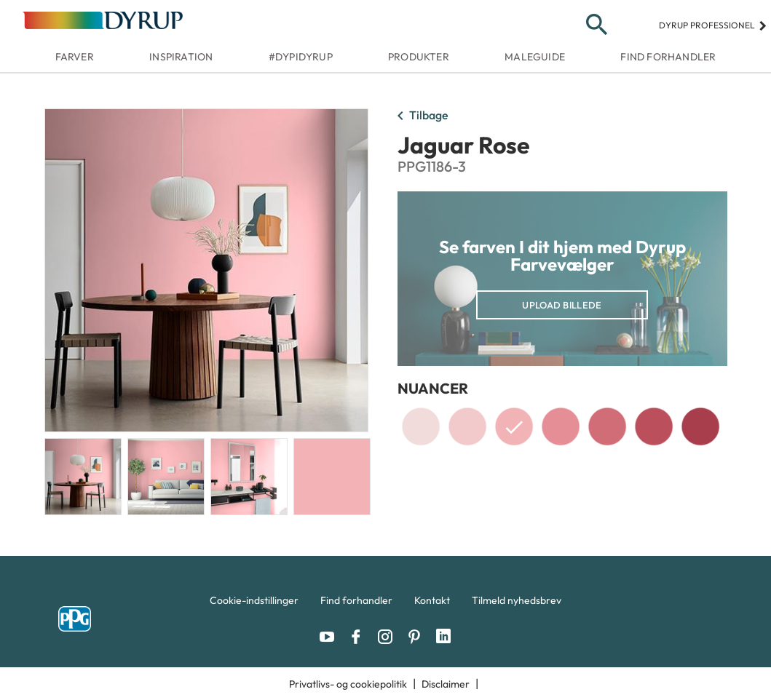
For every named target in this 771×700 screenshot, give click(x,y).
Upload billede (562, 305)
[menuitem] (254, 604)
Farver (75, 57)
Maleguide (535, 57)
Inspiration (181, 57)
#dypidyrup (301, 57)
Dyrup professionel (713, 25)
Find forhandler (668, 57)
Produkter (419, 57)
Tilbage (420, 116)
